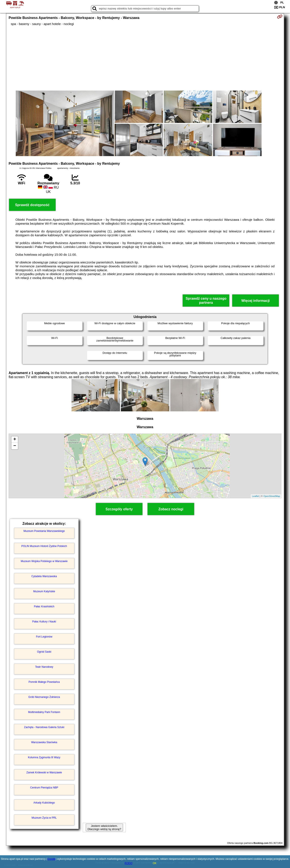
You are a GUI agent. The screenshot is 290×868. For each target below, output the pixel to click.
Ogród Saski (44, 652)
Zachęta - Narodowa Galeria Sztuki (44, 727)
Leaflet (255, 496)
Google (51, 859)
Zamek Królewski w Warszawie (44, 772)
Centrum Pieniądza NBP (44, 788)
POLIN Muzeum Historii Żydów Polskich (44, 546)
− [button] (15, 446)
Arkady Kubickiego (44, 803)
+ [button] (15, 440)
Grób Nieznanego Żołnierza (44, 697)
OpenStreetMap (272, 496)
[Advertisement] (145, 58)
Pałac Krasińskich (44, 606)
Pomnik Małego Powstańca (44, 682)
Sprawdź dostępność (32, 205)
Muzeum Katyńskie (44, 591)
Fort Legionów (44, 637)
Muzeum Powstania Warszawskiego (44, 531)
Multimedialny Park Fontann (44, 712)
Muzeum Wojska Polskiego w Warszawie (44, 561)
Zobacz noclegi (171, 509)
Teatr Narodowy (44, 667)
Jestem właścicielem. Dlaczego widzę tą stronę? (104, 827)
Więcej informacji (255, 301)
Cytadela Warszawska (44, 576)
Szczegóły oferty (119, 509)
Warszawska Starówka (44, 742)
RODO (128, 863)
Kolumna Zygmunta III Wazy (44, 757)
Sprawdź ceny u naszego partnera (206, 301)
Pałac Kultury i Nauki (44, 622)
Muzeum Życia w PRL (44, 818)
